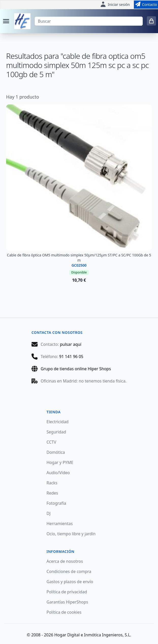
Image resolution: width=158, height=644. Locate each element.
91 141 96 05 (71, 357)
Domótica (56, 452)
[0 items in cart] (151, 21)
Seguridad (56, 432)
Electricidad (58, 422)
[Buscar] (89, 21)
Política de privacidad (67, 592)
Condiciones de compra (69, 571)
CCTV (51, 442)
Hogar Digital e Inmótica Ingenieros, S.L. (93, 635)
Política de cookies (64, 612)
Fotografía (56, 503)
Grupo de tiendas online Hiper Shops (76, 369)
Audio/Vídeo (58, 473)
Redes (52, 493)
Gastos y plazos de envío (70, 582)
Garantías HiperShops (67, 602)
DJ (49, 513)
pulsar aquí (71, 344)
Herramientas (60, 524)
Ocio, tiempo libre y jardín (71, 534)
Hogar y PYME (60, 462)
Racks (52, 483)
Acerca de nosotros (65, 561)
